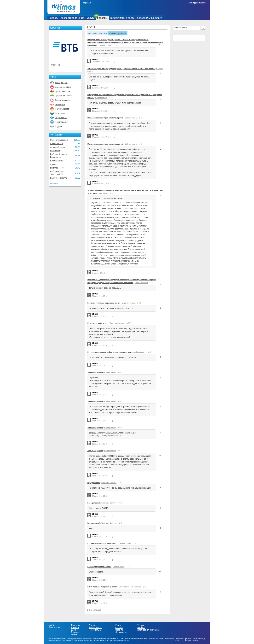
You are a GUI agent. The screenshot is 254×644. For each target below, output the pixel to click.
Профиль (93, 34)
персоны (102, 18)
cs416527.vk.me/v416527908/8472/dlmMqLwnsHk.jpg (112, 433)
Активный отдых (58, 147)
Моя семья (60, 105)
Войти (52, 625)
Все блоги (54, 183)
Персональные (96, 630)
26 (121, 372)
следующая (96, 610)
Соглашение (121, 632)
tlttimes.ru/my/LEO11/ (98, 508)
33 (153, 283)
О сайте (119, 628)
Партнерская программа (148, 630)
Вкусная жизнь (57, 161)
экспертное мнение (72, 18)
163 (129, 323)
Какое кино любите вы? (98, 323)
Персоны (75, 632)
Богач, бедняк (61, 83)
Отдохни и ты (61, 118)
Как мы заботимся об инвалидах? (102, 543)
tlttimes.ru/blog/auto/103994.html (103, 456)
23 (146, 587)
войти (191, 3)
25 (142, 118)
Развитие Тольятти (59, 178)
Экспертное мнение (59, 140)
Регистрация (55, 627)
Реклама (141, 628)
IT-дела (58, 126)
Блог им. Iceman (117, 323)
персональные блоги (150, 18)
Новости (75, 628)
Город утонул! (94, 483)
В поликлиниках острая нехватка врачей (105, 118)
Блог (102, 34)
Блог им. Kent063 (109, 483)
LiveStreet (195, 640)
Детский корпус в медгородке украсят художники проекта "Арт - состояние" (121, 69)
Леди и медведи (62, 100)
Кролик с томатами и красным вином (104, 303)
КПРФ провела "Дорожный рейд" (102, 587)
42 (150, 352)
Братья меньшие (63, 91)
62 (140, 303)
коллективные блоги (122, 18)
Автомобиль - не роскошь (130, 587)
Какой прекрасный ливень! (99, 567)
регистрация (201, 3)
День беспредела (95, 372)
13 (115, 45)
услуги (91, 18)
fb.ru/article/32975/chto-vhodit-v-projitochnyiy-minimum (114, 264)
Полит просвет (62, 122)
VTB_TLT (56, 65)
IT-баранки (55, 151)
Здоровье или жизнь (64, 96)
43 (121, 483)
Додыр (53, 164)
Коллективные (96, 628)
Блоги (74, 630)
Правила (119, 630)
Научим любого (62, 109)
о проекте (87, 3)
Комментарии (115, 34)
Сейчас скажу (56, 144)
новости (54, 18)
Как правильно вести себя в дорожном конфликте (110, 352)
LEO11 (91, 27)
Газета (74, 634)
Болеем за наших (63, 87)
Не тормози (60, 113)
